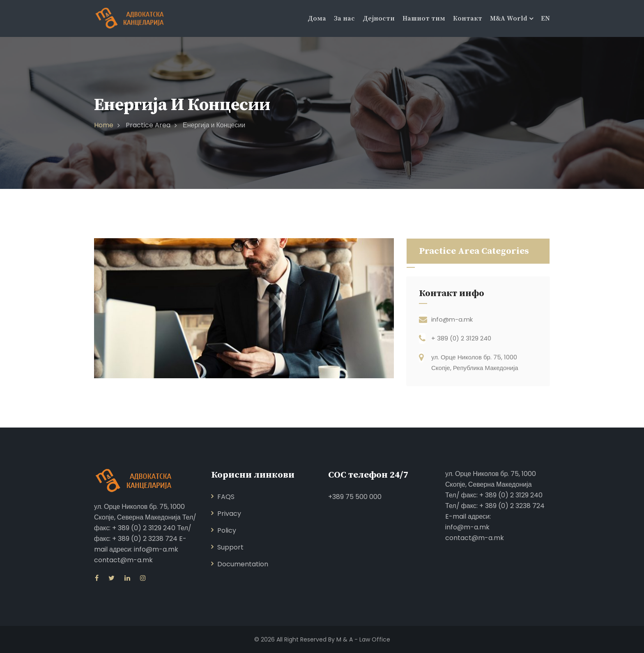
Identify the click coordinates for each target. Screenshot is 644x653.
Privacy (229, 514)
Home (104, 125)
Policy (227, 530)
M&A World (508, 18)
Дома (317, 18)
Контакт (468, 18)
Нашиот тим (424, 18)
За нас (344, 18)
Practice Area (148, 125)
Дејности (379, 18)
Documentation (243, 564)
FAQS (226, 497)
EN (545, 18)
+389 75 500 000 (355, 497)
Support (230, 547)
